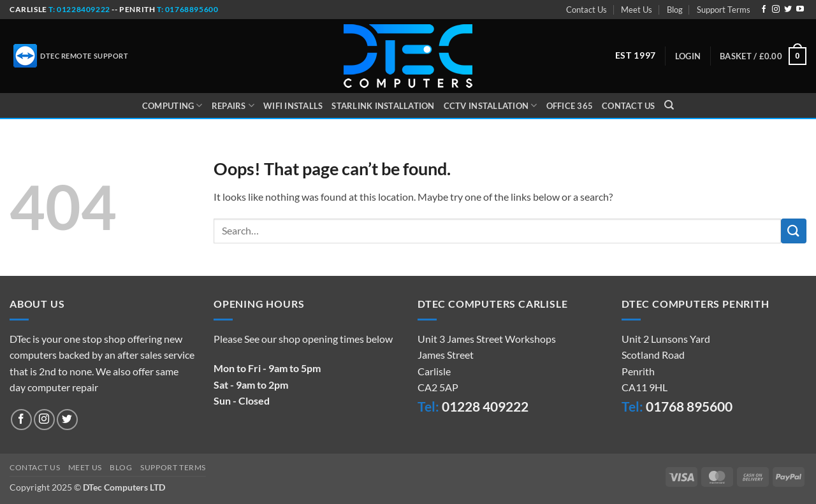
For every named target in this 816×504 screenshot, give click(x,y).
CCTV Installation (491, 105)
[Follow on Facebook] (764, 10)
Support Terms (724, 10)
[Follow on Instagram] (776, 10)
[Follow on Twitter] (788, 10)
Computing (172, 105)
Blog (675, 10)
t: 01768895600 (187, 9)
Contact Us (586, 10)
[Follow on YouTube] (800, 10)
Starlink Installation (383, 106)
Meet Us (637, 10)
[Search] (669, 105)
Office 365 (570, 106)
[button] (688, 56)
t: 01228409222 (79, 9)
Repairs (233, 105)
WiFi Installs (293, 106)
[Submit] (794, 231)
